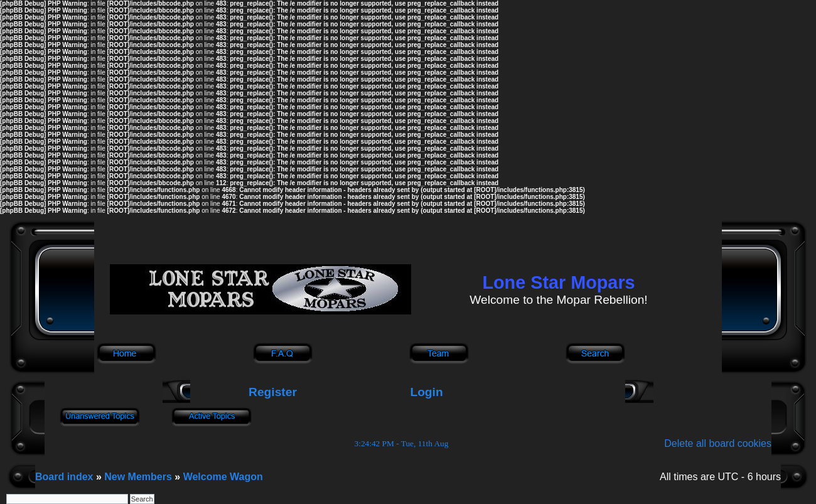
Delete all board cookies (718, 443)
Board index (64, 477)
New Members (138, 477)
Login (426, 392)
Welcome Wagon (223, 477)
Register (271, 392)
